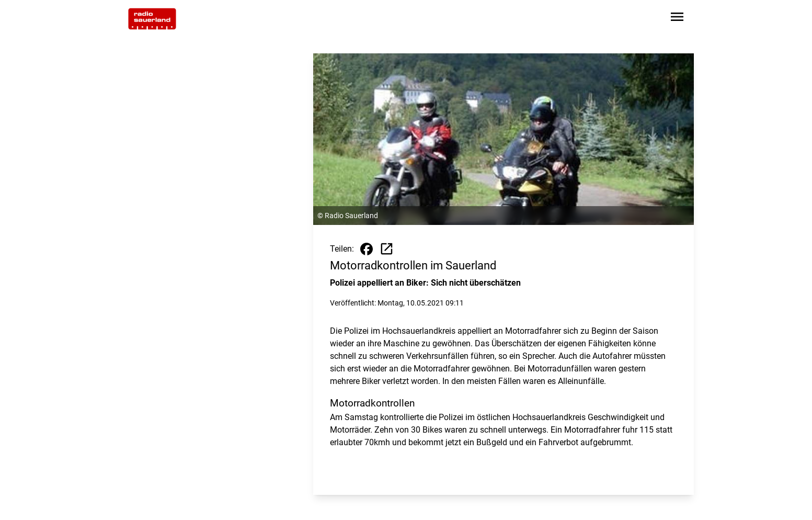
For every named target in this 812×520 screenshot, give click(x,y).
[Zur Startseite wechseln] (152, 19)
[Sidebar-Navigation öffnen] (677, 19)
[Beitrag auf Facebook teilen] (367, 249)
